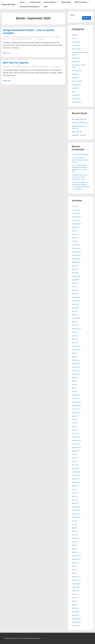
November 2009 (76, 622)
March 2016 (75, 434)
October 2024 (76, 259)
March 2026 (75, 206)
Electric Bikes (66, 2)
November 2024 (76, 255)
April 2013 (75, 531)
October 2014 (76, 479)
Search (73, 15)
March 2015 (75, 465)
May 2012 (75, 545)
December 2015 (76, 440)
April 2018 (75, 357)
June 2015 (75, 458)
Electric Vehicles (51, 2)
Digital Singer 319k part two (79, 119)
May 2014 (75, 496)
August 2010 (75, 591)
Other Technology (82, 2)
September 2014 (76, 482)
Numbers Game (76, 61)
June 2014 (75, 493)
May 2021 (75, 322)
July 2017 (74, 381)
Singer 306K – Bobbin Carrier (80, 123)
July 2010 (74, 594)
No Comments (41, 39)
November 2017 (76, 367)
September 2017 (76, 374)
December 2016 (76, 402)
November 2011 (76, 556)
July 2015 (74, 454)
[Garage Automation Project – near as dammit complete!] (25, 37)
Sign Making (75, 88)
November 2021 (76, 318)
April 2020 (75, 339)
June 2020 (75, 332)
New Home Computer (83, 154)
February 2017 (76, 395)
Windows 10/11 (76, 99)
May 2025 (75, 238)
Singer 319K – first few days (79, 135)
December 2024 (76, 252)
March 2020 (75, 343)
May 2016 (75, 426)
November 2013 (76, 510)
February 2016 (76, 437)
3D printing (75, 35)
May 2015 (75, 461)
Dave (73, 154)
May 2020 (75, 336)
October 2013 (76, 514)
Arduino (74, 38)
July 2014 (74, 489)
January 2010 (76, 615)
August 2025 (75, 227)
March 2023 (75, 294)
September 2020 (76, 329)
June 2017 (75, 385)
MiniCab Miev (45, 67)
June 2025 (75, 234)
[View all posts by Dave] (7, 37)
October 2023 (76, 280)
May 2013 (75, 528)
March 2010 (75, 608)
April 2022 (75, 315)
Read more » (7, 53)
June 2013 (75, 524)
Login (45, 7)
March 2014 (75, 503)
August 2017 (75, 378)
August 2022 (75, 308)
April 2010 (75, 605)
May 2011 (75, 573)
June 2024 (75, 269)
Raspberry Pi (29, 39)
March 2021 (75, 325)
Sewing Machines (77, 85)
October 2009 (76, 626)
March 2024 (75, 273)
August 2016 (75, 416)
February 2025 (76, 245)
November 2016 (76, 406)
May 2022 (75, 311)
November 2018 (76, 346)
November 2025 (76, 217)
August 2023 (75, 283)
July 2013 (74, 521)
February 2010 (76, 612)
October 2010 (76, 587)
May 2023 (75, 290)
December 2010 (76, 580)
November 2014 (76, 475)
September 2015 (76, 447)
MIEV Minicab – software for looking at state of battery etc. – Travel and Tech (80, 185)
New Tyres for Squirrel (16, 63)
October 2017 (76, 371)
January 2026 (76, 210)
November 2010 (76, 584)
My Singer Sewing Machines (30, 7)
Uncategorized (76, 95)
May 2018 (75, 353)
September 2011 (76, 559)
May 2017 (75, 388)
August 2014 (75, 486)
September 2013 (76, 517)
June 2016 (75, 423)
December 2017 (76, 364)
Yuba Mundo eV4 (77, 102)
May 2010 (75, 601)
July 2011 (74, 566)
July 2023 (74, 287)
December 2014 (76, 472)
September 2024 (76, 262)
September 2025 (76, 224)
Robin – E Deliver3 (77, 81)
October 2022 (76, 304)
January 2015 (76, 468)
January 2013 (76, 538)
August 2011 (75, 563)
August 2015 (75, 451)
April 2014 (75, 500)
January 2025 (76, 248)
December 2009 (76, 619)
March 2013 (75, 535)
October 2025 (76, 220)
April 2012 (75, 549)
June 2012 (75, 542)
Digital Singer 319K (77, 132)
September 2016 (76, 413)
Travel (23, 2)
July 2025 (74, 231)
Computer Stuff (35, 2)
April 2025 (75, 241)
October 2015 (76, 444)
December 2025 (76, 213)
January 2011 (76, 577)
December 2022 (76, 301)
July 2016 (74, 420)
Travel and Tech (8, 4)
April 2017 (75, 392)
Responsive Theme (35, 638)
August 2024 (75, 266)
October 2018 (76, 350)
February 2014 (76, 507)
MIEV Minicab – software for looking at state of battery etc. (80, 160)
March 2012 (75, 552)
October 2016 (76, 409)
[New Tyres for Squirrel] (25, 67)
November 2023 (76, 276)
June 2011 (75, 570)
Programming (20, 39)
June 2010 (75, 598)
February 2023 (76, 297)
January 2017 (76, 399)
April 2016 (75, 430)
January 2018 (76, 360)
